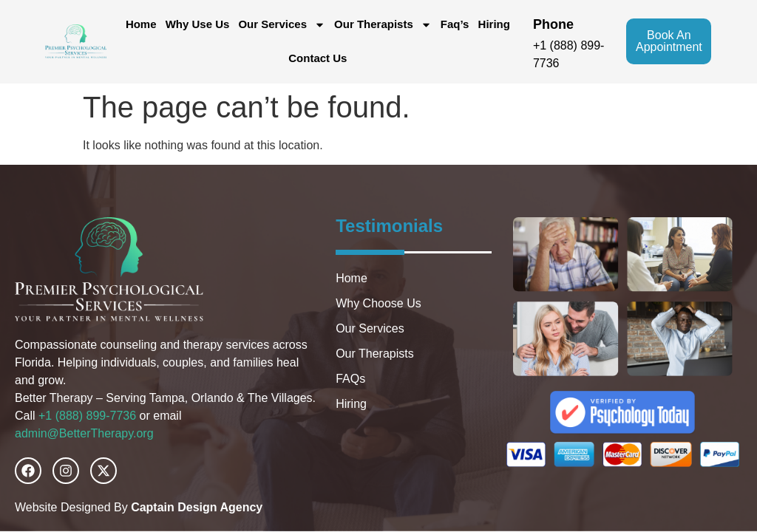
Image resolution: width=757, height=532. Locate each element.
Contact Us (318, 58)
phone (553, 24)
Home (141, 24)
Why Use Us (198, 24)
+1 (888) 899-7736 (87, 416)
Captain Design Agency (197, 507)
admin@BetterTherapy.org (84, 433)
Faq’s (455, 24)
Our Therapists (383, 25)
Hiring (494, 24)
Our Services (282, 25)
